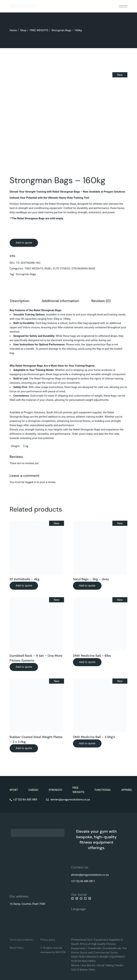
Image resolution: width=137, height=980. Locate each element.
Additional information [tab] (60, 301)
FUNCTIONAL (103, 790)
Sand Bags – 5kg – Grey (91, 579)
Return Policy (17, 948)
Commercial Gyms (106, 952)
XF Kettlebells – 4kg (25, 579)
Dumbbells (110, 948)
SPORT (14, 790)
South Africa (79, 944)
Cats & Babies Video (83, 970)
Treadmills (94, 948)
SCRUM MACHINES (83, 961)
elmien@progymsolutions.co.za (90, 875)
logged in (31, 482)
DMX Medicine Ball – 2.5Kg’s (94, 737)
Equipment (101, 940)
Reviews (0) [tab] (101, 301)
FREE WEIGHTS (34, 269)
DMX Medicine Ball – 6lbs (92, 656)
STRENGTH (55, 790)
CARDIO (33, 790)
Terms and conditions (21, 940)
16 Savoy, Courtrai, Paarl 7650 (27, 904)
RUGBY (105, 957)
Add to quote (24, 243)
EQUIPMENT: (117, 957)
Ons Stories (88, 965)
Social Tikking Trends (110, 965)
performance (63, 434)
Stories (75, 965)
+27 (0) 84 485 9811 (83, 881)
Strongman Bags (26, 274)
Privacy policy (48, 940)
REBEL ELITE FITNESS (57, 269)
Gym (90, 940)
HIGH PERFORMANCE (85, 957)
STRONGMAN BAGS (83, 269)
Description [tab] (20, 301)
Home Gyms (79, 952)
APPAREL (127, 790)
